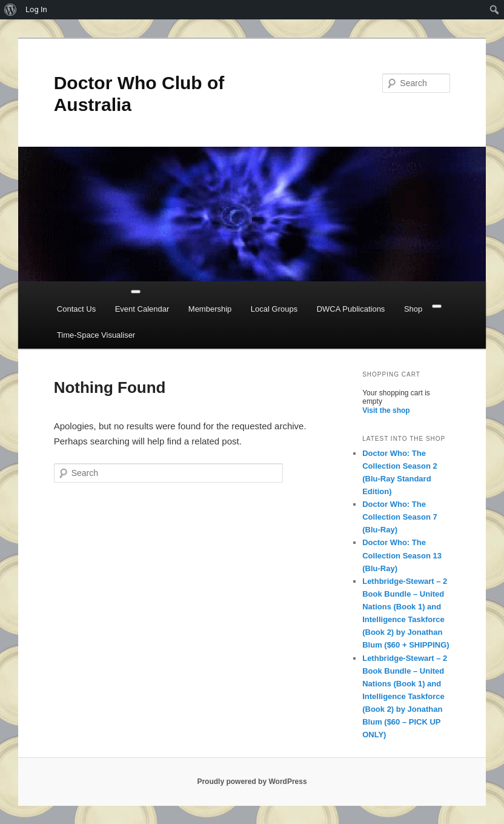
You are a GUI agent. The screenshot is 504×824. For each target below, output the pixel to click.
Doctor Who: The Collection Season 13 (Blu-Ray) (402, 555)
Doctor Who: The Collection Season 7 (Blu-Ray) (400, 517)
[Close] (437, 306)
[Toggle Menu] (136, 292)
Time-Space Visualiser (96, 335)
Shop (413, 309)
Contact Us (76, 309)
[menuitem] (11, 10)
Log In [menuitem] (36, 9)
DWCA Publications (351, 309)
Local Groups (274, 309)
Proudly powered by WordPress (252, 782)
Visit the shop (386, 410)
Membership (210, 309)
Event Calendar (142, 309)
